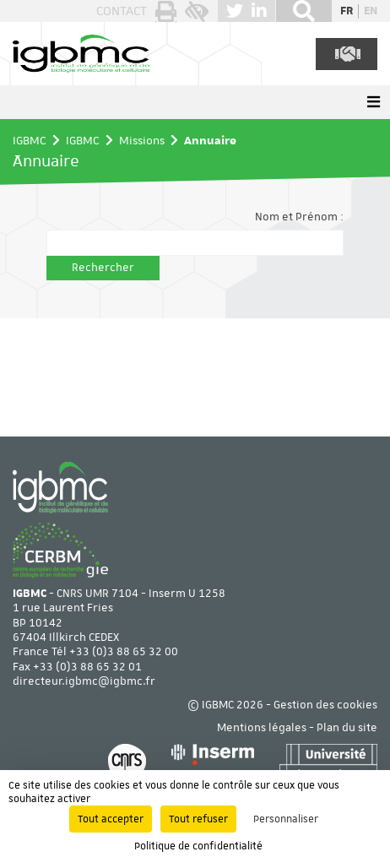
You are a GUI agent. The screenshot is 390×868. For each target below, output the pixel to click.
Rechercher (103, 268)
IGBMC (30, 140)
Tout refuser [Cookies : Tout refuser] (198, 819)
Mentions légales (262, 728)
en (371, 11)
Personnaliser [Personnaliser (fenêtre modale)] (286, 819)
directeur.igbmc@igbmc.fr (84, 681)
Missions (142, 140)
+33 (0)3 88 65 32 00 (124, 652)
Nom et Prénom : (299, 217)
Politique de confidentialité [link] (198, 846)
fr (347, 11)
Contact (122, 11)
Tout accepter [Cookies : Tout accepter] (111, 819)
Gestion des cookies (325, 705)
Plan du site (347, 728)
